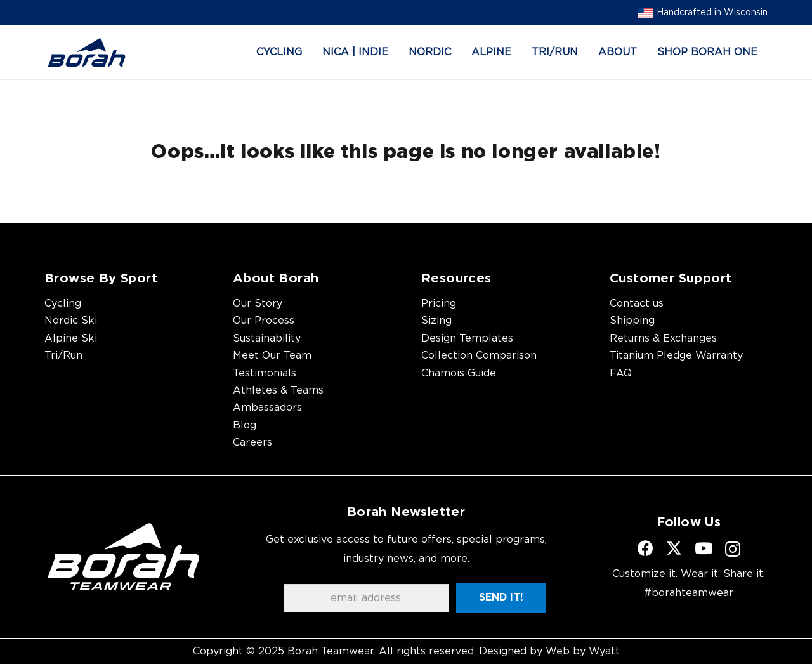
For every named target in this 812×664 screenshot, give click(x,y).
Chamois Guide (459, 373)
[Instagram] (733, 549)
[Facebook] (645, 548)
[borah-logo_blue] (87, 53)
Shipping (632, 321)
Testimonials (265, 373)
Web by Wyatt (583, 651)
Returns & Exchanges (663, 338)
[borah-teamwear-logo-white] (123, 557)
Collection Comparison (479, 355)
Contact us (637, 303)
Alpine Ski (71, 338)
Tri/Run (63, 355)
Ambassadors (267, 408)
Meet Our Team (272, 355)
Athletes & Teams (278, 390)
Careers (252, 442)
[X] (674, 548)
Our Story (258, 303)
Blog (245, 425)
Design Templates (467, 338)
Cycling (63, 303)
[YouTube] (704, 548)
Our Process (264, 321)
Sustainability (267, 338)
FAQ (621, 373)
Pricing (439, 303)
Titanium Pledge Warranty (676, 355)
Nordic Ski (71, 321)
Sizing (436, 321)
